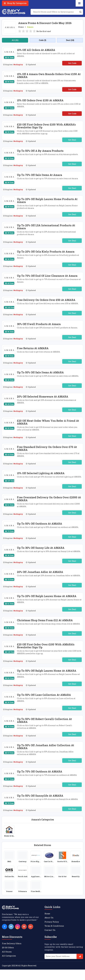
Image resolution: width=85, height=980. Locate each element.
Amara (30, 27)
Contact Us (50, 930)
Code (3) (43, 40)
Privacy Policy (52, 922)
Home (21, 27)
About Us (49, 918)
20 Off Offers (8, 947)
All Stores (7, 952)
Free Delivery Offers (12, 943)
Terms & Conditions (54, 926)
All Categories (9, 956)
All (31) (15, 40)
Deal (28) (70, 40)
